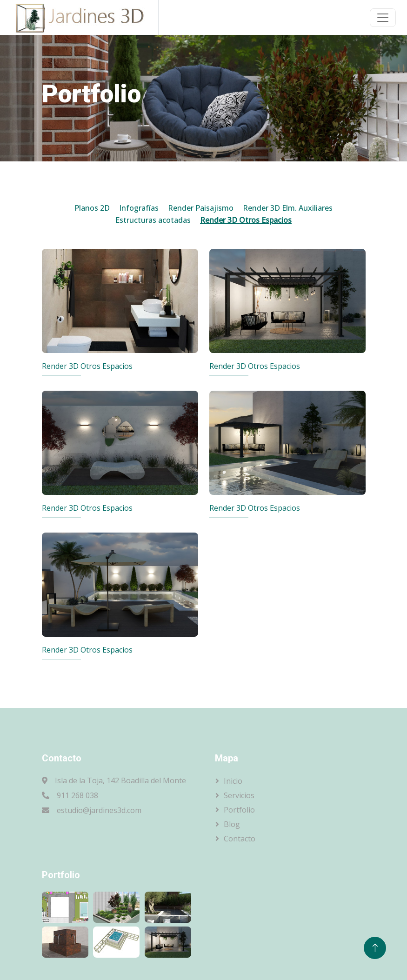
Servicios (239, 795)
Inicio (233, 781)
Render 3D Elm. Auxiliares (288, 208)
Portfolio (239, 810)
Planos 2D (92, 208)
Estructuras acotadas (153, 220)
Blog (232, 824)
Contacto (240, 839)
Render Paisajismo (201, 208)
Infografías (139, 208)
